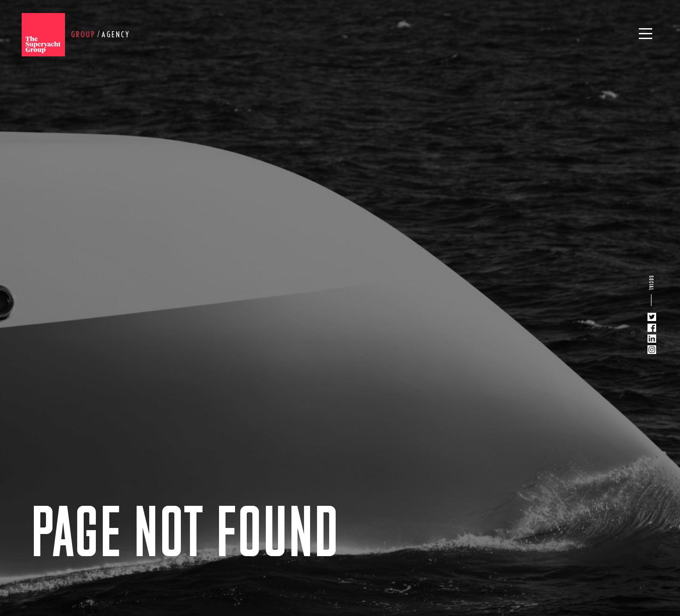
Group (83, 34)
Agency (116, 34)
